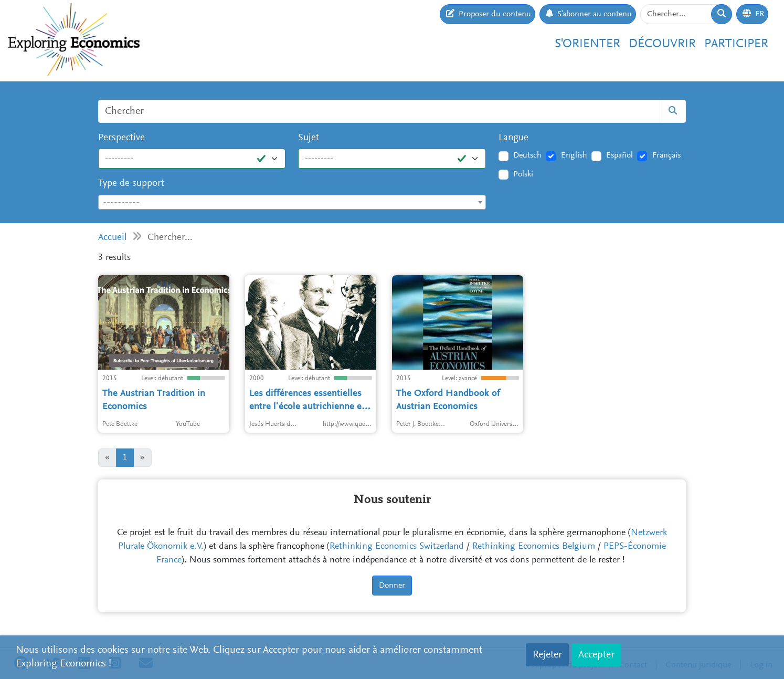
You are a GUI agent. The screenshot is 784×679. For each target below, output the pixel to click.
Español (619, 155)
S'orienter (587, 44)
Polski (523, 174)
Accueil (113, 238)
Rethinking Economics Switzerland (397, 547)
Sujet (309, 138)
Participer (736, 44)
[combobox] (292, 202)
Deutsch (527, 155)
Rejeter (547, 655)
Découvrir (662, 44)
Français (666, 155)
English (574, 155)
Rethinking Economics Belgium (534, 547)
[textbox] (292, 203)
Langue (513, 138)
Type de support (131, 184)
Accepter (596, 655)
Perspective (121, 138)
